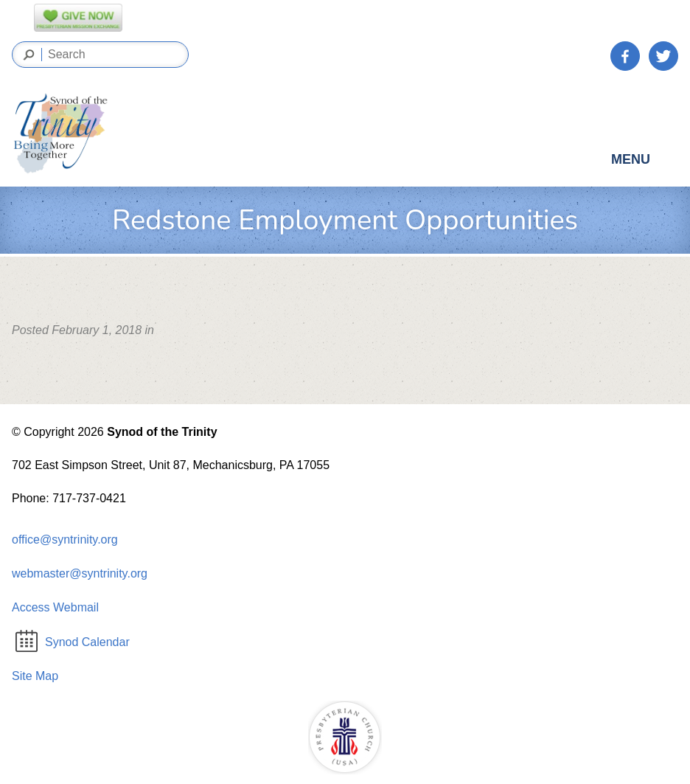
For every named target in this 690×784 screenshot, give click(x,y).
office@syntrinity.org (65, 540)
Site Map (35, 676)
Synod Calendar (73, 642)
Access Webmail (55, 607)
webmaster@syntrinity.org (80, 573)
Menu (644, 163)
